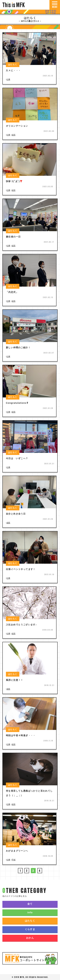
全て (30, 904)
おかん (30, 938)
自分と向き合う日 (16, 514)
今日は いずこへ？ (17, 458)
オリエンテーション (17, 126)
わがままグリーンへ (17, 851)
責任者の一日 (13, 237)
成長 (14, 135)
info (30, 912)
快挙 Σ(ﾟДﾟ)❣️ (14, 181)
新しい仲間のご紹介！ (18, 348)
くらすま (30, 929)
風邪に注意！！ (15, 680)
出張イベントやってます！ (21, 569)
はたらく (30, 921)
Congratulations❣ (17, 403)
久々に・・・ (13, 70)
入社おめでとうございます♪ (21, 625)
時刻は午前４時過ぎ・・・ (21, 735)
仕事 (8, 79)
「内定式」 (12, 292)
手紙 (14, 860)
